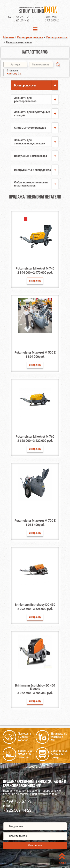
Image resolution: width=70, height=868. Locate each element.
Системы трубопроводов (30, 128)
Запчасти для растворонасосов (25, 99)
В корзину (35, 281)
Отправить (35, 845)
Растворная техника (30, 37)
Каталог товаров (35, 52)
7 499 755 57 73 (22, 18)
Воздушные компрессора (31, 156)
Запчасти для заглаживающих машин (30, 142)
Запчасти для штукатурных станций (32, 114)
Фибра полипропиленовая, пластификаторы (31, 184)
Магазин (9, 37)
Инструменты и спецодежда (33, 170)
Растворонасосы (57, 37)
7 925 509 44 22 (22, 21)
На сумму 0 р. (14, 74)
